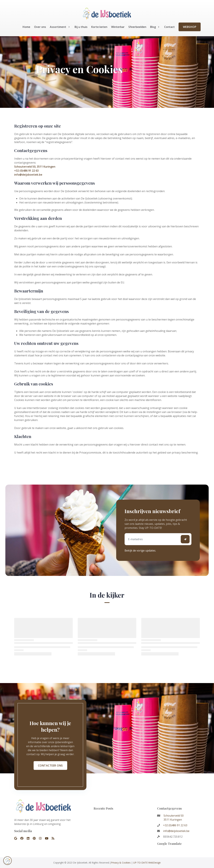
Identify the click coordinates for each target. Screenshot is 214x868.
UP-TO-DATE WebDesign (147, 863)
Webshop (190, 27)
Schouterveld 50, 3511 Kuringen (35, 167)
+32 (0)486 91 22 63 (26, 171)
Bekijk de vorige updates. (140, 551)
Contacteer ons (50, 766)
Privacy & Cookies (121, 863)
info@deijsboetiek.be (28, 175)
